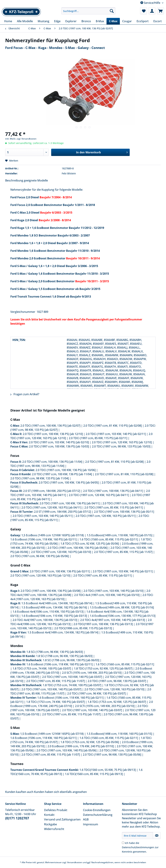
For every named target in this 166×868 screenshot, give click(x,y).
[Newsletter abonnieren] (157, 836)
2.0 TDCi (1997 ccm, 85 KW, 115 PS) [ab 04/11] (114, 507)
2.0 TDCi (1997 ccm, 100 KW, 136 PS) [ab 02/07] (50, 426)
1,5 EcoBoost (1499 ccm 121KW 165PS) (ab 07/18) (52, 734)
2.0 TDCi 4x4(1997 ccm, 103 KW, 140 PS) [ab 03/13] (113, 620)
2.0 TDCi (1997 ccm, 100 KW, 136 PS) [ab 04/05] (69, 482)
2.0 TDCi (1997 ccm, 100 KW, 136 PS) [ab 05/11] (124, 512)
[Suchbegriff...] (88, 11)
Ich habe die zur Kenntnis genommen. (140, 847)
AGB (86, 819)
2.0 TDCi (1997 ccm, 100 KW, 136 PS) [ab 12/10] (53, 434)
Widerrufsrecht (54, 829)
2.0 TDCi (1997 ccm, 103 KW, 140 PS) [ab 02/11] (116, 434)
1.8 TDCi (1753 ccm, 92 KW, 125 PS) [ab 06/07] (103, 668)
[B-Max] (100, 21)
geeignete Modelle (36, 180)
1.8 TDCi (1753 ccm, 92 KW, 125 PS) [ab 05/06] (90, 544)
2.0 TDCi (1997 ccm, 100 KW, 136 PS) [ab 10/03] (59, 446)
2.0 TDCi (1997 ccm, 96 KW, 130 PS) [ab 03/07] (117, 681)
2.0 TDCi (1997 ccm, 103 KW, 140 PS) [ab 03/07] (72, 677)
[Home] (8, 21)
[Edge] (57, 21)
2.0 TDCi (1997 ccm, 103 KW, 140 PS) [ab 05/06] (66, 750)
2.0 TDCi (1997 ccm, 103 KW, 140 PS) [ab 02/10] (59, 442)
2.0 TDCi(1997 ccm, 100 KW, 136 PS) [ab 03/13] (103, 624)
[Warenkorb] (160, 11)
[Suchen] (112, 11)
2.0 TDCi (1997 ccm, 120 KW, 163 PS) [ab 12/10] (122, 442)
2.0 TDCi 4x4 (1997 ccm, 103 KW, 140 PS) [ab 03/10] (107, 595)
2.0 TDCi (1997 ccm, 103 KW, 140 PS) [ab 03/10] (114, 591)
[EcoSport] (143, 21)
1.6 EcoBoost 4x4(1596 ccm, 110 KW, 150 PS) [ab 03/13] (48, 612)
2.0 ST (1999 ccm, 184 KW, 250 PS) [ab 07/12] (52, 491)
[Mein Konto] (152, 11)
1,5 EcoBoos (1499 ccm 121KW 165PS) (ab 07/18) (53, 535)
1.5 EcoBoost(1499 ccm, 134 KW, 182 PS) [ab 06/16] (54, 607)
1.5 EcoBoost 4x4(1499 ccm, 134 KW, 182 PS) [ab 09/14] (57, 603)
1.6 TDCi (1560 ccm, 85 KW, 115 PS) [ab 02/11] (109, 539)
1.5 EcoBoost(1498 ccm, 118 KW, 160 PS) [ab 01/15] (119, 734)
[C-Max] (113, 21)
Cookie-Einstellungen (97, 810)
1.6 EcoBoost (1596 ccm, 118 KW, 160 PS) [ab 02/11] (43, 539)
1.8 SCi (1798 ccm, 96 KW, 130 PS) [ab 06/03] (55, 652)
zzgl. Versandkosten (27, 139)
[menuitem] (88, 13)
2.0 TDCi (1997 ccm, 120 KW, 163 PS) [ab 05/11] (106, 516)
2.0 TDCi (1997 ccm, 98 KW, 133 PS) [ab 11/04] (40, 478)
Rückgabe (50, 824)
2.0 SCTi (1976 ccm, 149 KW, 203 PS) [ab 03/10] (92, 673)
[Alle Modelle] (25, 21)
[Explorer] (71, 21)
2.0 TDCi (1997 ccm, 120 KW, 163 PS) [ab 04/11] (99, 495)
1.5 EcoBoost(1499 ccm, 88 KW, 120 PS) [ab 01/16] (122, 607)
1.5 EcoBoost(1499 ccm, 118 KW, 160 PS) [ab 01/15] (120, 535)
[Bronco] (86, 21)
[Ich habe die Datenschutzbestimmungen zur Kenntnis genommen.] (123, 843)
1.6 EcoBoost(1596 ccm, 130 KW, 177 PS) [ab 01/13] (123, 616)
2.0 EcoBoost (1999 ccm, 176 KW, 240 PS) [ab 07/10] (81, 746)
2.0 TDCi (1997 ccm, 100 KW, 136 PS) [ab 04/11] (113, 491)
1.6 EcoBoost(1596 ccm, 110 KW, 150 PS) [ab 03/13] (54, 616)
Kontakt (49, 815)
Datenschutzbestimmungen (138, 847)
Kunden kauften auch (19, 792)
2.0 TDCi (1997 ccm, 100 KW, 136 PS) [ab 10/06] (66, 470)
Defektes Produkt (56, 810)
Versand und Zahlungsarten (62, 819)
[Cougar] (127, 21)
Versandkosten (75, 862)
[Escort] (158, 21)
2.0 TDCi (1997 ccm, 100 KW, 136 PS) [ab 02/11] (60, 571)
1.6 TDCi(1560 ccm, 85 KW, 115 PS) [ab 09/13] (94, 774)
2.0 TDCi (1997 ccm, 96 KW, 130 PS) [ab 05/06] (40, 556)
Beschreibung (14, 180)
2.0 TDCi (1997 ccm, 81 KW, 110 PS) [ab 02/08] (113, 426)
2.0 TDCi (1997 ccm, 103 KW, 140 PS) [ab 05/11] (43, 516)
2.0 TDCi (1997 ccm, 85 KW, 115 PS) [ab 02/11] (98, 438)
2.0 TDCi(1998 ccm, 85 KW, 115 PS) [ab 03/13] (83, 628)
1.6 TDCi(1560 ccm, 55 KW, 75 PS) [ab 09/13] (108, 770)
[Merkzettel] (144, 11)
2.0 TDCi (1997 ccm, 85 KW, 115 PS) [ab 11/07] (123, 552)
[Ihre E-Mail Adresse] (137, 836)
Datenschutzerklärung (98, 815)
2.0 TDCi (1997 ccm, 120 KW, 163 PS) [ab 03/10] (61, 552)
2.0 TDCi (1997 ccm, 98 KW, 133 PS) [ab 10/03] (121, 446)
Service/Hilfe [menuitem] (151, 3)
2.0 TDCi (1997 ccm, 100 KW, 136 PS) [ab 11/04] (52, 462)
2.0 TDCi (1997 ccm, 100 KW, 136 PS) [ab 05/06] (78, 548)
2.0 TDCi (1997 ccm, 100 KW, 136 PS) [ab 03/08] (51, 591)
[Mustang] (43, 21)
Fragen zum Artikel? (25, 394)
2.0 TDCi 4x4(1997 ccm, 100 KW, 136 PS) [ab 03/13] (45, 620)
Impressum (91, 824)
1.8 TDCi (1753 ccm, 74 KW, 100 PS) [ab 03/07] (42, 668)
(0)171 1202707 (17, 818)
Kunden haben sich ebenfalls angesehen (60, 792)
